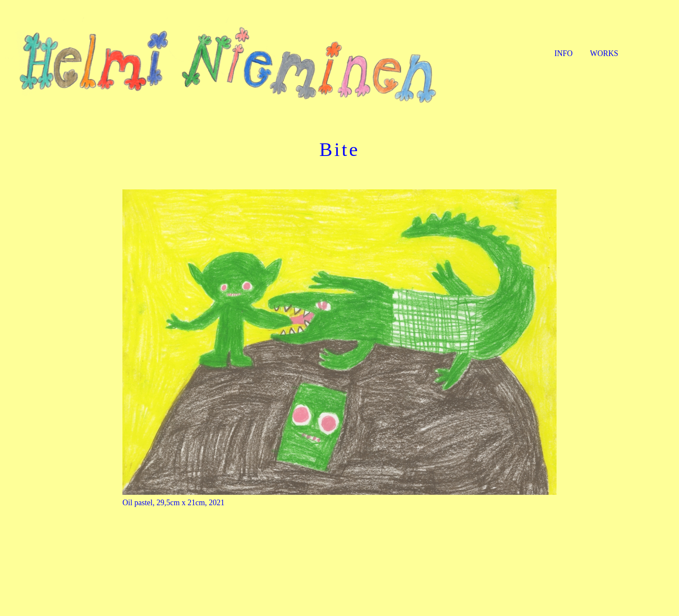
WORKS (604, 53)
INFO (564, 53)
